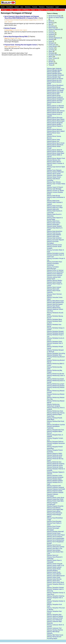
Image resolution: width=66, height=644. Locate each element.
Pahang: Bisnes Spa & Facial (56, 143)
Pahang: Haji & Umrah (54, 173)
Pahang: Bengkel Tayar (54, 77)
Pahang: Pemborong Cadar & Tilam (56, 376)
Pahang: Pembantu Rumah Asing (55, 313)
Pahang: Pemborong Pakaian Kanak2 (56, 391)
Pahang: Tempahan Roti (54, 615)
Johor (55, 10)
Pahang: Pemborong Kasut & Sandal (56, 381)
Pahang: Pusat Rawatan (54, 521)
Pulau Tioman (53, 58)
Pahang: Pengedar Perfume (55, 442)
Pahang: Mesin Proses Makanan (54, 291)
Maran (51, 51)
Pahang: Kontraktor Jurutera (56, 253)
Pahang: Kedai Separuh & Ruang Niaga (55, 218)
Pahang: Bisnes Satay (54, 140)
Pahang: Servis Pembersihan (56, 540)
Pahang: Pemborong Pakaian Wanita (56, 402)
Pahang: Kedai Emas (53, 201)
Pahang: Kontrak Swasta (54, 245)
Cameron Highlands (55, 29)
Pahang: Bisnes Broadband (55, 85)
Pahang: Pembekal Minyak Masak (55, 347)
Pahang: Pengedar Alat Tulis (56, 430)
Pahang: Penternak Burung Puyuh (55, 459)
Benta (50, 21)
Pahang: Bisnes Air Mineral (55, 79)
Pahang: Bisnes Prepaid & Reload (55, 127)
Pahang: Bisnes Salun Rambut (54, 134)
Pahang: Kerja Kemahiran (55, 231)
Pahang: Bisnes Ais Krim (54, 80)
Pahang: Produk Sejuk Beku (55, 501)
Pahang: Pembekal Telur (54, 355)
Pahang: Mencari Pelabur (55, 280)
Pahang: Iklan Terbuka (54, 182)
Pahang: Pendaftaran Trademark (53, 427)
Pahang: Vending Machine (55, 630)
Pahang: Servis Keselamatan (56, 538)
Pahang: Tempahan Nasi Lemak (54, 612)
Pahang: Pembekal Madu (55, 341)
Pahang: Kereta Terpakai (54, 226)
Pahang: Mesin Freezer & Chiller (55, 285)
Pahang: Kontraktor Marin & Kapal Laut (56, 256)
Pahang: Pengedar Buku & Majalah (55, 436)
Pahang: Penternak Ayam (54, 457)
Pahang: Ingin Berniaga (54, 189)
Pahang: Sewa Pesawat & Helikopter (55, 558)
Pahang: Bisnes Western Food (56, 158)
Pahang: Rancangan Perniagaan (53, 529)
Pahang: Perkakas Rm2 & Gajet (55, 483)
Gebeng (51, 36)
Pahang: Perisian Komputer (55, 477)
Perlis (12, 10)
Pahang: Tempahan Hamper (55, 587)
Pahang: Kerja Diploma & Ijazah (55, 229)
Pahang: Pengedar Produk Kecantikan (55, 447)
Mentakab (52, 53)
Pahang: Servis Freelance (55, 536)
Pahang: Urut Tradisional (55, 620)
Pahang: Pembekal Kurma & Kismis (56, 339)
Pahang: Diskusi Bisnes (54, 162)
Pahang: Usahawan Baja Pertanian (54, 622)
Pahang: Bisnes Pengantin (55, 123)
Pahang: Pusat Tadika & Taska (54, 524)
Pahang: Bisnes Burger (54, 87)
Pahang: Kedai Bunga (54, 196)
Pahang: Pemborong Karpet (55, 379)
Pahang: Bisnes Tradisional (55, 151)
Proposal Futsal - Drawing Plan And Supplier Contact (21, 45)
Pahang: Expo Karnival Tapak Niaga (56, 167)
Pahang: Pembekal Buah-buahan (55, 322)
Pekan (50, 56)
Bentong (51, 23)
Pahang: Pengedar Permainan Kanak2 (56, 444)
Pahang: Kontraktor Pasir (55, 262)
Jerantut (51, 39)
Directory (28, 7)
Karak (50, 41)
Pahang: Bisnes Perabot (54, 124)
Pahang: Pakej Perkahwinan (55, 302)
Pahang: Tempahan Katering (56, 596)
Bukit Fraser (52, 28)
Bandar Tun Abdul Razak (56, 17)
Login (57, 7)
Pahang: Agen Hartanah (54, 68)
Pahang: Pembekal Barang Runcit (55, 317)
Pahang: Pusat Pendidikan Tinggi (55, 519)
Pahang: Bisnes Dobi (53, 94)
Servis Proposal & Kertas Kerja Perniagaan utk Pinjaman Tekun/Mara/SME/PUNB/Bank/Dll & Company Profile (22, 17)
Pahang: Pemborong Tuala (55, 411)
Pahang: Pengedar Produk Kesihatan (55, 451)
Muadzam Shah (53, 55)
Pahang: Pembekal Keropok (55, 333)
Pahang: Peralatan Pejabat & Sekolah (56, 473)
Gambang (52, 34)
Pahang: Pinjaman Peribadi (55, 492)
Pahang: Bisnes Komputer (55, 112)
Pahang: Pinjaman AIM (54, 486)
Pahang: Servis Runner (54, 545)
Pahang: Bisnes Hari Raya (55, 101)
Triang (50, 65)
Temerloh (51, 63)
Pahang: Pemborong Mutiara (56, 386)
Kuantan (51, 48)
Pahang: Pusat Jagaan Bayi (55, 509)
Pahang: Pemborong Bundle (56, 374)
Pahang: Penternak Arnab (55, 455)
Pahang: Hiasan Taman (54, 177)
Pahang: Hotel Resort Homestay (54, 179)
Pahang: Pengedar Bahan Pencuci (55, 432)
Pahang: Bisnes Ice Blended (55, 106)
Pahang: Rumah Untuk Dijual (56, 535)
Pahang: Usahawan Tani (54, 628)
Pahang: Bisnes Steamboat (55, 145)
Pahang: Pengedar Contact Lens (55, 439)
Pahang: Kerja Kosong (54, 233)
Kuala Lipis (52, 45)
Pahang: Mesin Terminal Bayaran (54, 295)
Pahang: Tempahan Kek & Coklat (55, 598)
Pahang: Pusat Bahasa (54, 508)
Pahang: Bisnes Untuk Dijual (56, 153)
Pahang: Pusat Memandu (55, 513)
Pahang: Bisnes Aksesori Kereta (54, 83)
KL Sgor (4, 10)
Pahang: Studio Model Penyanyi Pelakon (54, 570)
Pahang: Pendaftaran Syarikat (56, 425)
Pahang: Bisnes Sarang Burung (54, 137)
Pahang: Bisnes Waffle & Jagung (54, 156)
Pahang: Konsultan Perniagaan (53, 242)
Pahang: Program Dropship (55, 506)
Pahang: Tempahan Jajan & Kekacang (55, 590)
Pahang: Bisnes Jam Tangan (55, 107)
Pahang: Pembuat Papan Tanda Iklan (54, 415)
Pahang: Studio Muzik (54, 572)
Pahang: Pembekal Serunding (56, 353)
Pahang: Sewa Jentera (54, 550)
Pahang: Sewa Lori (53, 555)
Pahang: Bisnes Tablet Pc (55, 150)
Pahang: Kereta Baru (53, 224)
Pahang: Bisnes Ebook (54, 95)
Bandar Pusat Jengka (55, 16)
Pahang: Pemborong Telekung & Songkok (54, 405)
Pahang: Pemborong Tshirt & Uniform (56, 408)
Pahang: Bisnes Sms (53, 141)
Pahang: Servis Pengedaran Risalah (55, 542)
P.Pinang (26, 10)
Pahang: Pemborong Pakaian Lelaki (56, 395)
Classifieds (10, 7)
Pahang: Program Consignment (52, 503)
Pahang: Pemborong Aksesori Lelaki (56, 357)
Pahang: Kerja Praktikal (54, 235)
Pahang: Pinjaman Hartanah (56, 487)
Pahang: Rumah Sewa (54, 533)
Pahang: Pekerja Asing (54, 308)
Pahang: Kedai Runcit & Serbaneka (54, 215)
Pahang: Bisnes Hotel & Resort (54, 103)
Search (17, 7)
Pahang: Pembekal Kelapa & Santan (56, 329)
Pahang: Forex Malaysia (54, 170)
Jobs (22, 7)
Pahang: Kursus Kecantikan (55, 272)
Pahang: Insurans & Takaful (56, 190)
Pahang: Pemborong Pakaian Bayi (56, 388)
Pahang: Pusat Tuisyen (54, 526)
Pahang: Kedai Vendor (54, 223)
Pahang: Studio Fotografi (55, 564)
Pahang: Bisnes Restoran (55, 129)
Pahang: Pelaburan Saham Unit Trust (55, 310)
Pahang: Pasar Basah (53, 306)
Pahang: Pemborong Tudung (56, 413)
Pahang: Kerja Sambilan (54, 238)
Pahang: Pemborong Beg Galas (55, 368)
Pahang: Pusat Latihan (54, 511)
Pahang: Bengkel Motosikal (55, 75)
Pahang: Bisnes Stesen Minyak (54, 147)
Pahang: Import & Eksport (55, 187)
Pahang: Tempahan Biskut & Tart (56, 585)
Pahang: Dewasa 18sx (54, 160)
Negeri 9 (41, 10)
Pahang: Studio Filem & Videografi (54, 561)
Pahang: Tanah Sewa (53, 581)
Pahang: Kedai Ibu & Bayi (55, 207)
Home (3, 7)
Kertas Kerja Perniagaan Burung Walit (16, 36)
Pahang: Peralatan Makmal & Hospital (56, 470)
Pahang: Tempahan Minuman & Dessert (56, 609)
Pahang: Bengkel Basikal (55, 70)
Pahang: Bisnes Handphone (55, 99)
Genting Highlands (54, 38)
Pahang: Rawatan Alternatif (55, 531)
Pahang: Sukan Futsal (54, 577)
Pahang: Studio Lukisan (54, 567)
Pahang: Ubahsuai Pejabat (55, 616)
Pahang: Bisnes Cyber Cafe (55, 92)
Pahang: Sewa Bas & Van (55, 548)
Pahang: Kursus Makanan (55, 274)
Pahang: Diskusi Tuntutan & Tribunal (56, 164)
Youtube (35, 7)
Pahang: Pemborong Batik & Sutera (56, 364)
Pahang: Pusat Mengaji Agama (54, 515)
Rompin (51, 62)
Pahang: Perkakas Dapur (54, 479)
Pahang (62, 10)
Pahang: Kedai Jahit (53, 209)
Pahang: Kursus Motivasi (55, 275)
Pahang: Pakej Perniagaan (55, 304)
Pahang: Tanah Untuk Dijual (56, 582)
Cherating (52, 33)
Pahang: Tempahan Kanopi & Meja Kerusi (56, 593)
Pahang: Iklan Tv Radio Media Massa (56, 184)
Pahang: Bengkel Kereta (54, 73)
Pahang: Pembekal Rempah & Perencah (55, 351)
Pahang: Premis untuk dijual (56, 497)
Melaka (48, 10)
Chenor (51, 31)
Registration (50, 7)
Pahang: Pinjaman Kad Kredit (56, 489)
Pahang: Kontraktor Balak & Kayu (56, 251)
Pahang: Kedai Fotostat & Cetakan (55, 203)
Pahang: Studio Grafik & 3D (55, 565)
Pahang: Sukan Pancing (54, 579)
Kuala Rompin (53, 46)
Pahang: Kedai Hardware (55, 206)
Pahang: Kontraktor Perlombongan (53, 268)
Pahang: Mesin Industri (54, 287)
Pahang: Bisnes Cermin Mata (56, 89)
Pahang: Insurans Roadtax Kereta (55, 193)
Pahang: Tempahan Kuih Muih (54, 605)
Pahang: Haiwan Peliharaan (55, 172)
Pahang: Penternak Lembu (55, 465)
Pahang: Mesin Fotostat (54, 282)
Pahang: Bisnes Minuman (55, 118)
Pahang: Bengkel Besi (54, 72)
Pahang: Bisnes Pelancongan (56, 121)
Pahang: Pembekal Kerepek (55, 331)
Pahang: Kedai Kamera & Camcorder (55, 212)
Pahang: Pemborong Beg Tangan (55, 371)
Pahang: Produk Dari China (55, 499)
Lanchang (52, 50)
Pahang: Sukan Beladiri (54, 574)
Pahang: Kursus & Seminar (55, 270)
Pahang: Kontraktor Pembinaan (53, 264)
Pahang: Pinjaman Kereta (55, 491)
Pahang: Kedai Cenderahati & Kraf (56, 198)
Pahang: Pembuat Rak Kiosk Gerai (56, 422)
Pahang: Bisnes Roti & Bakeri (56, 131)
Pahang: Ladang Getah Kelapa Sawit (54, 278)
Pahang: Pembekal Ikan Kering (54, 325)
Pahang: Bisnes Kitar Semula (56, 111)
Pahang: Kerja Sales (53, 236)
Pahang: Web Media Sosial (55, 635)
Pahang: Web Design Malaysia (53, 632)
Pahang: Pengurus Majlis (55, 453)
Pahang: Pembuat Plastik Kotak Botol (55, 419)
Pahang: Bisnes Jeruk (53, 109)
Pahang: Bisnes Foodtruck (55, 97)
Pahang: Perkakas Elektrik (55, 481)
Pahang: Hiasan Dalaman (55, 175)
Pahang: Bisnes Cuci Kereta (55, 90)
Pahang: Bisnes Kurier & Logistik (54, 115)
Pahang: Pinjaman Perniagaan (53, 495)
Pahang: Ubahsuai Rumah (55, 618)
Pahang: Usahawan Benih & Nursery (56, 626)
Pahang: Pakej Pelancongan (55, 301)
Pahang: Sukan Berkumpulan (56, 576)
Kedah (19, 10)
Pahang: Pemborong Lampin (56, 384)
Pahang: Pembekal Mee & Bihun (55, 344)
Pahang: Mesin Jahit (53, 289)
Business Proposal (10, 28)
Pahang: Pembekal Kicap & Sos (55, 335)
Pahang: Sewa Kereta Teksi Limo (55, 553)
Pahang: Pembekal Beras (55, 319)
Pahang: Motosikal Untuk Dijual (55, 298)
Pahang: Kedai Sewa (53, 221)
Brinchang (52, 26)
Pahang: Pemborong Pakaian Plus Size (56, 398)
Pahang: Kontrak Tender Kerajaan (54, 247)
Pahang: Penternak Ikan (54, 462)
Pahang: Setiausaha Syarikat (56, 547)
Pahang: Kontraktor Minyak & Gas (56, 259)
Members (42, 7)
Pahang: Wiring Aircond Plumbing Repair (54, 637)
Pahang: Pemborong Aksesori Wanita (56, 361)
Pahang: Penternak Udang (55, 467)
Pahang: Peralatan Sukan (55, 475)
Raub (50, 60)
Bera (50, 24)
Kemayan (51, 43)
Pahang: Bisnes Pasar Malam (56, 119)
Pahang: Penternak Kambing (56, 464)
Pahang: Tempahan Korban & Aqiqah (56, 602)
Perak (33, 10)
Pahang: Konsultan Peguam (55, 240)
